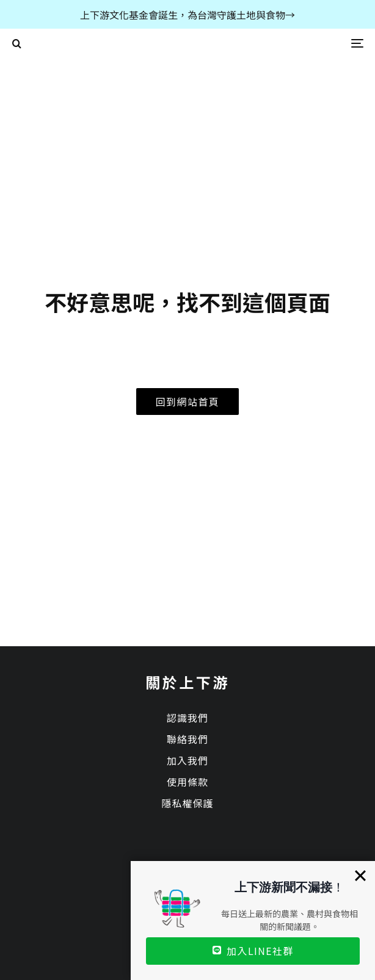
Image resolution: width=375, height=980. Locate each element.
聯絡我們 (188, 739)
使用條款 (188, 782)
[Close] (360, 876)
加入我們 (188, 760)
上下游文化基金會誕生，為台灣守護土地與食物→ (188, 15)
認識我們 (188, 718)
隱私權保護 (187, 803)
